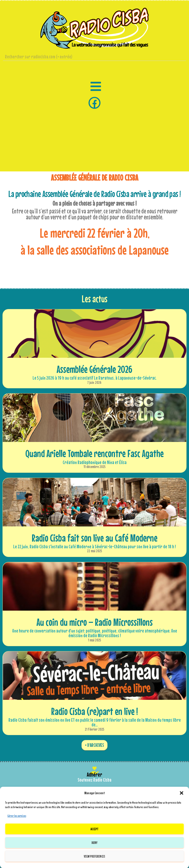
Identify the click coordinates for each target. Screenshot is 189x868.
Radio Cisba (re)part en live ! (95, 711)
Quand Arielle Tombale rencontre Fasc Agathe (94, 453)
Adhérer (94, 774)
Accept (94, 829)
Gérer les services (17, 816)
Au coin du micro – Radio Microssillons (95, 622)
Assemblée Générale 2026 (94, 369)
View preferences (94, 856)
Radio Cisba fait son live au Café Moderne (95, 538)
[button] (182, 793)
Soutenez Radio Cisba (94, 780)
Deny (94, 843)
